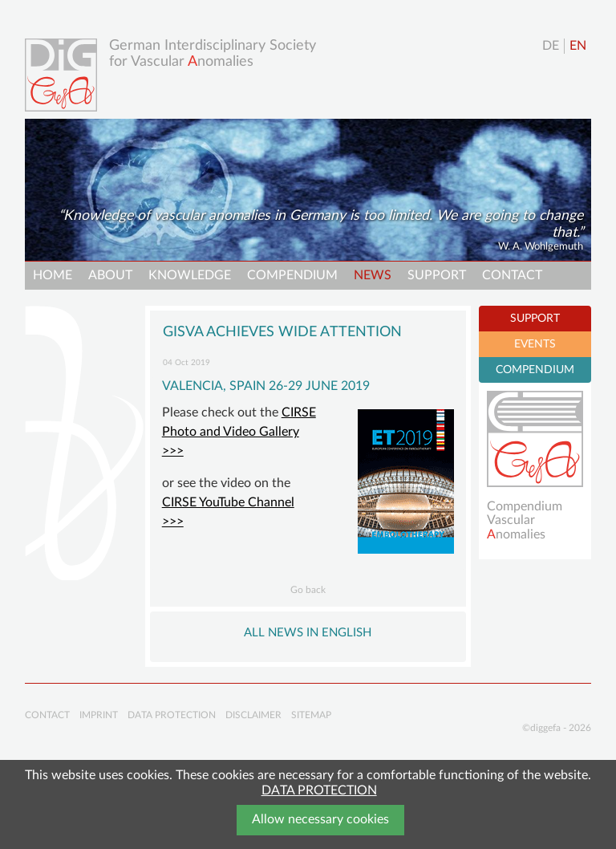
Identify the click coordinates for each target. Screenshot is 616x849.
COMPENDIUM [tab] (535, 370)
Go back (308, 590)
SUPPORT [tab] (535, 319)
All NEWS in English (308, 633)
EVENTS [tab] (535, 344)
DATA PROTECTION (319, 790)
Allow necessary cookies (320, 819)
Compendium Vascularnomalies (525, 520)
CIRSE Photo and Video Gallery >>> (239, 432)
